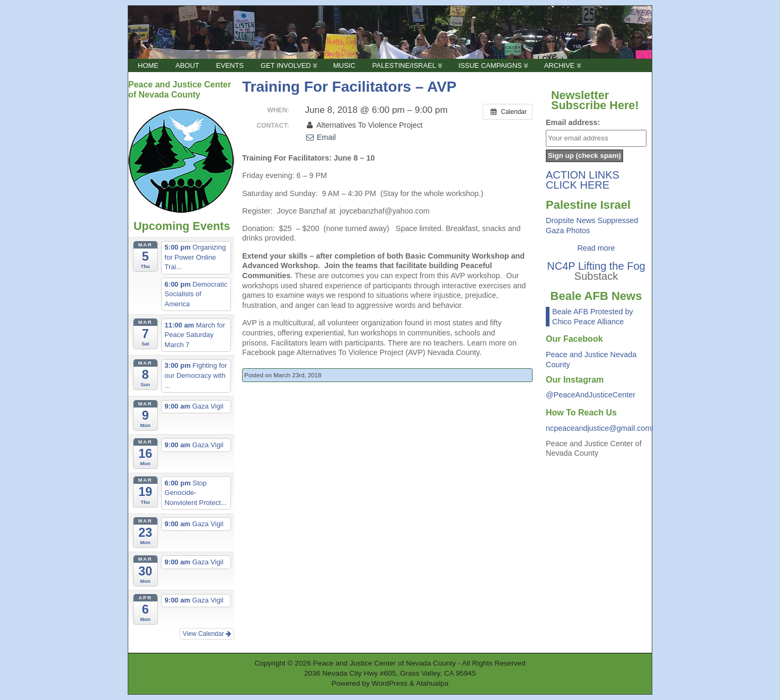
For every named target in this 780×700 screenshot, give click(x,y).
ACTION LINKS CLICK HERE (583, 180)
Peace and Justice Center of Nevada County (385, 663)
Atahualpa (432, 683)
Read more (596, 248)
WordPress (390, 683)
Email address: (573, 122)
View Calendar (207, 634)
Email (320, 137)
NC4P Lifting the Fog (596, 266)
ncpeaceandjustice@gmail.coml (600, 428)
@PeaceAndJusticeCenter (591, 395)
